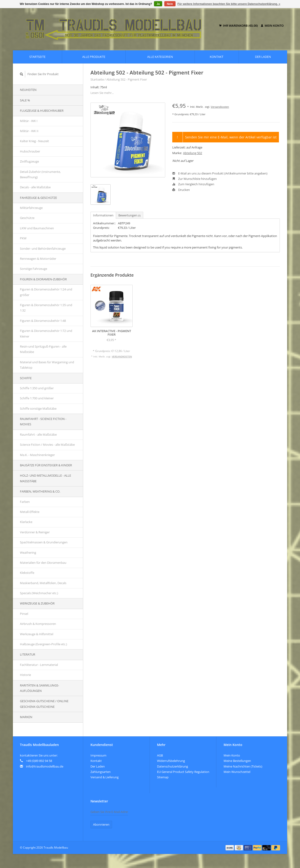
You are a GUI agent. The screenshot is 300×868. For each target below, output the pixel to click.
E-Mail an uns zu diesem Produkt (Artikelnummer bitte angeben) (220, 173)
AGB (160, 755)
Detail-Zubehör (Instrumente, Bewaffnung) (40, 174)
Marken (26, 717)
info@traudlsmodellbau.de (45, 766)
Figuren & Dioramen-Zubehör (43, 279)
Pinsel (24, 614)
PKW (23, 238)
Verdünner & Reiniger (35, 532)
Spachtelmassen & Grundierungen (44, 542)
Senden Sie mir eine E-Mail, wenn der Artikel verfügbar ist (231, 137)
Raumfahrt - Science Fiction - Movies (43, 421)
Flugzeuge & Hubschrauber (42, 111)
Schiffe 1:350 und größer (37, 388)
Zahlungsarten (101, 772)
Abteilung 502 (193, 153)
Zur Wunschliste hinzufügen (195, 179)
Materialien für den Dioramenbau (43, 563)
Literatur (28, 654)
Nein (170, 4)
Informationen (103, 215)
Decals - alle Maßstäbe (35, 187)
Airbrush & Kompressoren (38, 624)
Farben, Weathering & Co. (40, 491)
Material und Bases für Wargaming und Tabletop (47, 365)
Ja (158, 4)
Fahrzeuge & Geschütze (38, 198)
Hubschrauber (30, 151)
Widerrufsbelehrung (171, 761)
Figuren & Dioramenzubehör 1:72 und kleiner (46, 333)
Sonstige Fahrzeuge (34, 269)
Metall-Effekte (30, 512)
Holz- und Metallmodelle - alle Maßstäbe (45, 478)
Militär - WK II (29, 131)
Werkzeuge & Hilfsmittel (37, 634)
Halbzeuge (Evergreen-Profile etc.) (43, 644)
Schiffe (26, 378)
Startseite (37, 57)
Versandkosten (220, 107)
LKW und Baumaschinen (37, 228)
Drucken (181, 190)
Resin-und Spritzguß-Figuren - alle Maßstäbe (43, 349)
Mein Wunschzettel (237, 772)
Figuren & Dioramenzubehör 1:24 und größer (46, 292)
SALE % (25, 100)
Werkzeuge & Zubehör (37, 603)
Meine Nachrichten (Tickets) (243, 766)
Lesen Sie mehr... (102, 93)
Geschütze (27, 218)
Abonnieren (101, 824)
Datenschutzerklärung (172, 766)
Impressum (98, 755)
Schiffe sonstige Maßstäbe (38, 408)
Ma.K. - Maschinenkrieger (37, 455)
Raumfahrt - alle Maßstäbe (38, 434)
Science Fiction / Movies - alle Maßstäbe (47, 445)
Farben (25, 502)
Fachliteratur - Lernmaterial (39, 665)
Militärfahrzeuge (31, 208)
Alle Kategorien (160, 57)
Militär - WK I (29, 121)
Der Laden (263, 57)
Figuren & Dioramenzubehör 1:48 (43, 321)
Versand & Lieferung (105, 777)
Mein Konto (272, 26)
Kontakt (217, 57)
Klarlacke (26, 522)
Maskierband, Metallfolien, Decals (43, 583)
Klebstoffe (27, 573)
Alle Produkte (94, 57)
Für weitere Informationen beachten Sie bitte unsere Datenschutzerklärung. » (229, 4)
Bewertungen (129, 215)
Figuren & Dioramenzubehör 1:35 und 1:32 (46, 308)
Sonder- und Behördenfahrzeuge (43, 249)
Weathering (28, 553)
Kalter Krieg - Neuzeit (34, 141)
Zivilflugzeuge (29, 161)
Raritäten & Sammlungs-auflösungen (39, 688)
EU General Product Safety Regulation (183, 772)
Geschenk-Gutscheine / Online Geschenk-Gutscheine (44, 704)
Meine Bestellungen (237, 761)
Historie (25, 675)
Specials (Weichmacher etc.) (39, 593)
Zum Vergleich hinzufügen (193, 184)
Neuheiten (28, 90)
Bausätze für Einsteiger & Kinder (46, 465)
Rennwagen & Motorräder (38, 259)
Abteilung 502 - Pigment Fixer (127, 79)
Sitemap (163, 777)
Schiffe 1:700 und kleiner (37, 398)
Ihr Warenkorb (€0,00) (239, 26)
